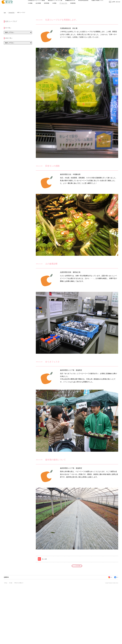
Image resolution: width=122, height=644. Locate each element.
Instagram (106, 636)
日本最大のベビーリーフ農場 (39, 3)
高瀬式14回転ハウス (36, 6)
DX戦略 (47, 6)
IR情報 (71, 6)
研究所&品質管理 (86, 3)
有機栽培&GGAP (72, 3)
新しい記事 (44, 616)
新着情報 (90, 6)
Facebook (115, 636)
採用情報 (64, 6)
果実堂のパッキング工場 (57, 3)
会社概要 (55, 6)
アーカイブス (80, 6)
